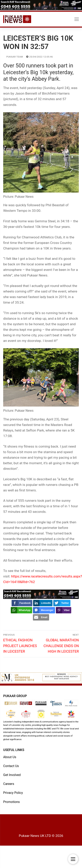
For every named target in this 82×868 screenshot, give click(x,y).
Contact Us (11, 766)
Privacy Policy (13, 793)
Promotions (11, 802)
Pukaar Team (13, 57)
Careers (9, 784)
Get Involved (12, 775)
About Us (10, 757)
